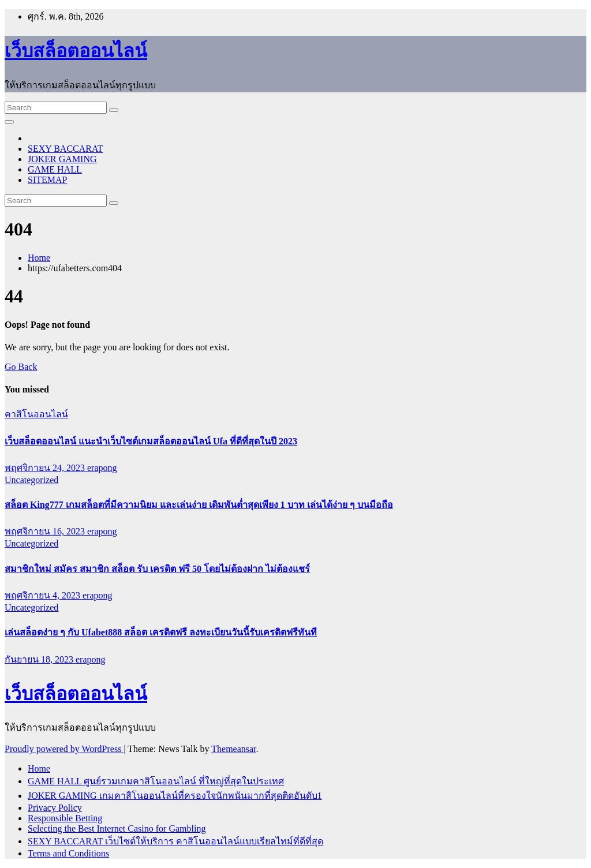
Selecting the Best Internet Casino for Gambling (117, 828)
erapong (102, 468)
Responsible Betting (65, 818)
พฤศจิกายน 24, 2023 (46, 468)
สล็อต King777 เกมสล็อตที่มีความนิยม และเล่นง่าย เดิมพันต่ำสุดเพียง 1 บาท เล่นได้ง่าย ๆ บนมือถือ (199, 505)
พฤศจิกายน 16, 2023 (46, 531)
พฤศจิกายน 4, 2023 (44, 595)
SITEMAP (47, 180)
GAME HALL (55, 169)
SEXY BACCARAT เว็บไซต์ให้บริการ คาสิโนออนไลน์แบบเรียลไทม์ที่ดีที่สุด (175, 841)
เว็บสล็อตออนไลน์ (76, 51)
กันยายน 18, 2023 (40, 659)
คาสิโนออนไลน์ (36, 414)
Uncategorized (31, 480)
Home (39, 258)
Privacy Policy (55, 808)
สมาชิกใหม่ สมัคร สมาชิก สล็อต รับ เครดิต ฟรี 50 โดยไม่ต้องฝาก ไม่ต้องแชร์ (157, 569)
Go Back (21, 367)
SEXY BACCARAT (66, 149)
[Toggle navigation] (9, 122)
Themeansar (233, 749)
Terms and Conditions (68, 853)
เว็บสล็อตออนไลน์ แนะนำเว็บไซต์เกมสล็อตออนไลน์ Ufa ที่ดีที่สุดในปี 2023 (151, 441)
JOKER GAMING (62, 159)
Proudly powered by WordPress (64, 749)
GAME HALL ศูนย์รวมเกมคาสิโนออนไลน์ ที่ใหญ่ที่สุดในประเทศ (156, 781)
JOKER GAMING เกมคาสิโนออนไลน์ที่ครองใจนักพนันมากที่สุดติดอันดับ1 (175, 796)
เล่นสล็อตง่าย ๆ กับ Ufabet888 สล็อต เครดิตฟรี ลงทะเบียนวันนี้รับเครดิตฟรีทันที (161, 632)
